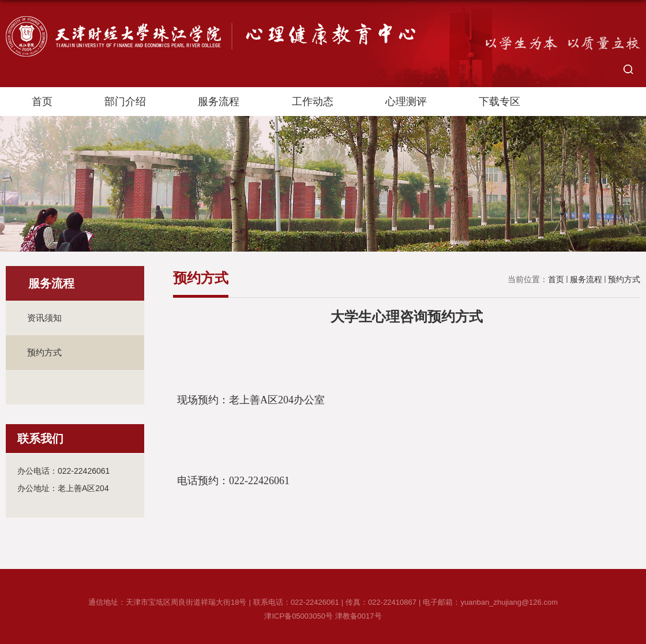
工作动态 (313, 102)
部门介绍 (125, 102)
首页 (42, 102)
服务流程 (219, 102)
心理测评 (406, 102)
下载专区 (499, 102)
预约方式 (624, 279)
